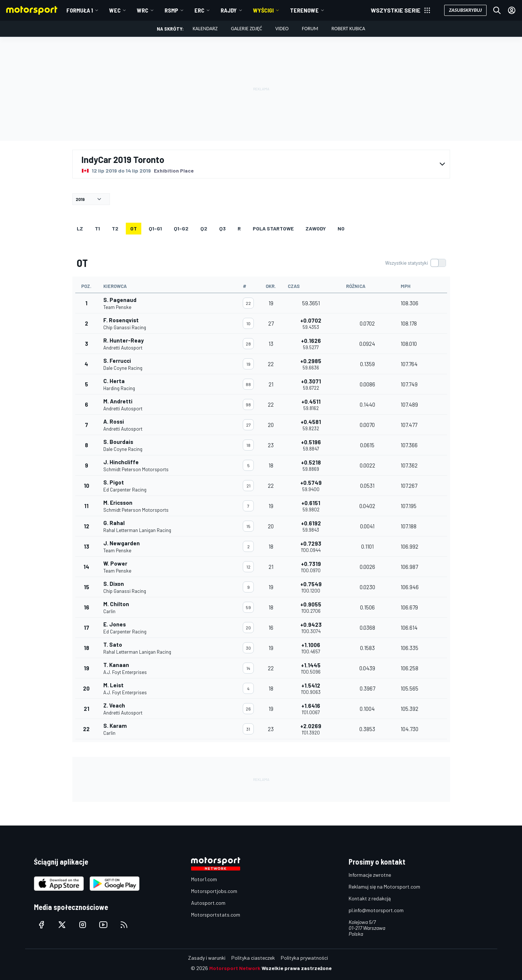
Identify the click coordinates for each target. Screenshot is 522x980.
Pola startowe (273, 228)
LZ (80, 228)
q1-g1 (155, 228)
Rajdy (229, 10)
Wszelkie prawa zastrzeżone (297, 968)
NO (341, 228)
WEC (115, 10)
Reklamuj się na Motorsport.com (384, 887)
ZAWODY (316, 228)
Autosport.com (208, 903)
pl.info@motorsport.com (376, 910)
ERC (199, 10)
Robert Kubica (348, 29)
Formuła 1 (80, 10)
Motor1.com (204, 879)
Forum (310, 29)
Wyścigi (263, 10)
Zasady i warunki (207, 958)
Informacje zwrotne (370, 875)
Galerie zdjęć (246, 29)
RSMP (171, 10)
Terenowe (304, 10)
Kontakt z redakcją (370, 898)
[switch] (415, 263)
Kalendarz (205, 29)
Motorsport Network (235, 968)
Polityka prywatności (304, 958)
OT (134, 228)
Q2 (204, 228)
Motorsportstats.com (216, 915)
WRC (143, 10)
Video (282, 29)
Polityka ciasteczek (253, 958)
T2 (115, 228)
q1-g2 (181, 228)
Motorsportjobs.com (214, 891)
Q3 (222, 228)
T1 (97, 228)
